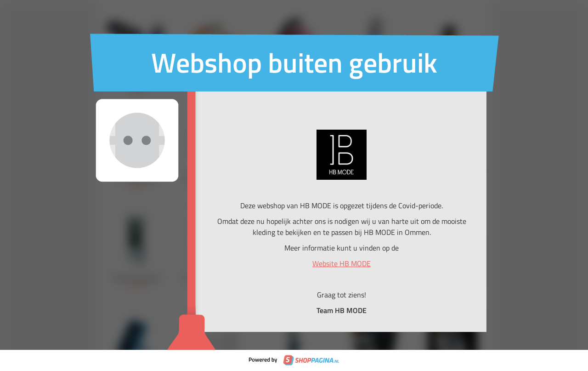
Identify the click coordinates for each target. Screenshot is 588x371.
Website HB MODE (342, 263)
